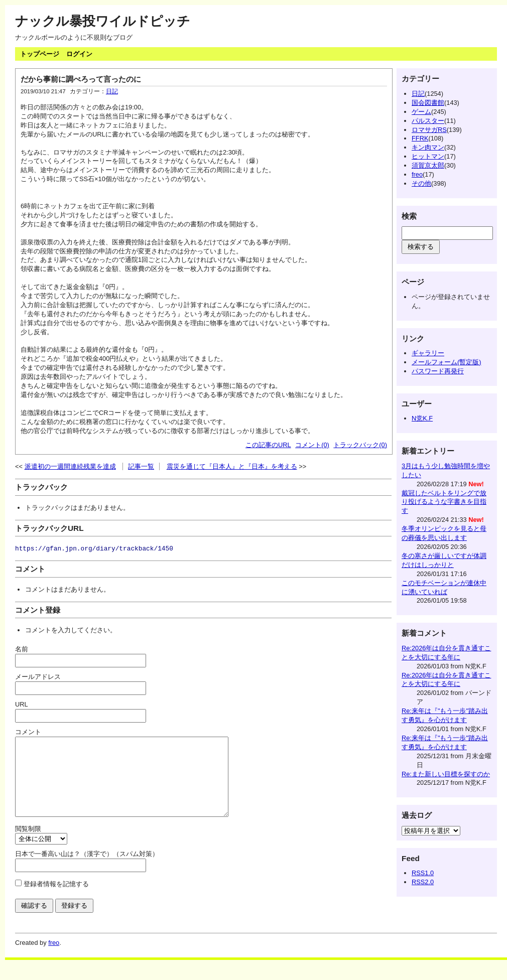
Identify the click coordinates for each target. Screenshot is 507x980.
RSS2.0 (423, 882)
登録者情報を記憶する (56, 899)
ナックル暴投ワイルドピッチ (103, 21)
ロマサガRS (429, 130)
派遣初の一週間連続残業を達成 (70, 466)
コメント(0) (312, 445)
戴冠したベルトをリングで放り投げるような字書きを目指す (444, 502)
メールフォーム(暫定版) (447, 362)
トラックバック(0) (360, 445)
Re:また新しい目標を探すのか (446, 774)
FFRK (420, 138)
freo (417, 174)
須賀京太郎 (428, 165)
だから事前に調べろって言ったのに (81, 79)
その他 (421, 183)
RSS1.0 (423, 873)
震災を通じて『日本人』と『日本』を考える (232, 466)
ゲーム (421, 112)
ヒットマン (428, 156)
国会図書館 (428, 103)
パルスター (428, 121)
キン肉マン (428, 147)
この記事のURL (268, 445)
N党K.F (422, 418)
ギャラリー (428, 353)
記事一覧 (141, 466)
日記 (112, 91)
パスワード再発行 (438, 371)
